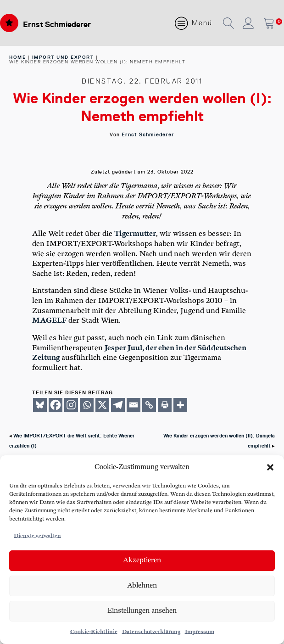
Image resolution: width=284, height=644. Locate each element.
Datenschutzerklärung (151, 632)
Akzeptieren (142, 560)
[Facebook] (56, 405)
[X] (102, 405)
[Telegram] (118, 405)
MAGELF (49, 321)
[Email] (134, 405)
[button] (270, 467)
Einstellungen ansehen (142, 611)
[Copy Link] (149, 405)
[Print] (165, 405)
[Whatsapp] (87, 405)
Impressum (200, 632)
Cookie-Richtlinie (94, 632)
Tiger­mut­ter (135, 234)
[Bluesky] (40, 405)
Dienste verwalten (37, 536)
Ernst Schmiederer (57, 25)
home (17, 57)
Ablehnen (142, 585)
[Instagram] (71, 405)
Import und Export (63, 57)
